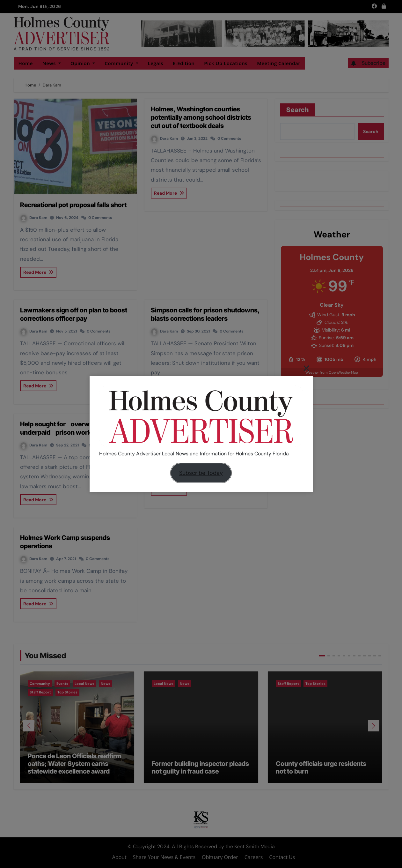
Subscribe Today (201, 473)
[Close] (306, 368)
